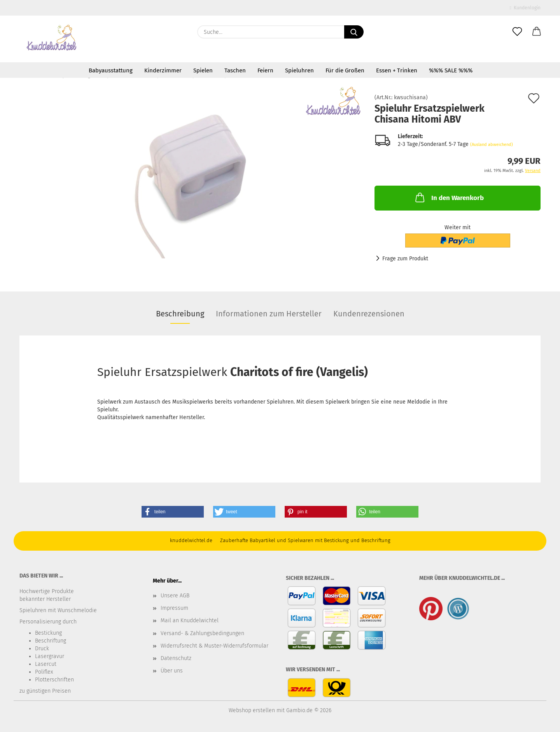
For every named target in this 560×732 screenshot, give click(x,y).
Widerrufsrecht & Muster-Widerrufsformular (214, 646)
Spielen (203, 70)
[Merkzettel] (517, 32)
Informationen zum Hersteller (269, 314)
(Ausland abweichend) (492, 145)
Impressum (174, 608)
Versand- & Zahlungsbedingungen (202, 633)
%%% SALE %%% (451, 70)
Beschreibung (180, 314)
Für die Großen (345, 70)
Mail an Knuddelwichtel (190, 621)
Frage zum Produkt (405, 259)
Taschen (235, 70)
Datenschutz (176, 658)
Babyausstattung (111, 70)
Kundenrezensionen (369, 314)
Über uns (172, 671)
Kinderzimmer (163, 70)
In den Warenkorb (449, 197)
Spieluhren (299, 70)
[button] (537, 32)
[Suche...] (354, 32)
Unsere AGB (175, 596)
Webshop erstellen (252, 710)
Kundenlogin (525, 8)
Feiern (265, 70)
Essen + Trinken (397, 70)
